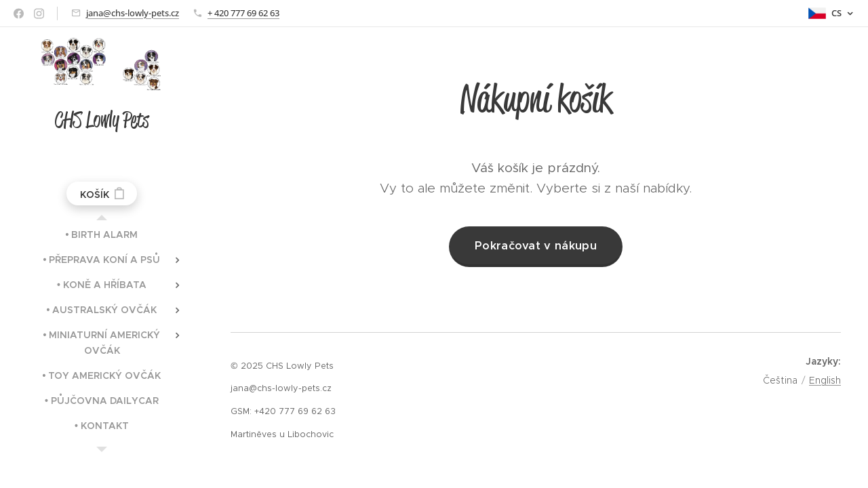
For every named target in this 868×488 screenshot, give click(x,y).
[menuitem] (102, 235)
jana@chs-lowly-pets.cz (133, 13)
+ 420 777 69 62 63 (243, 13)
